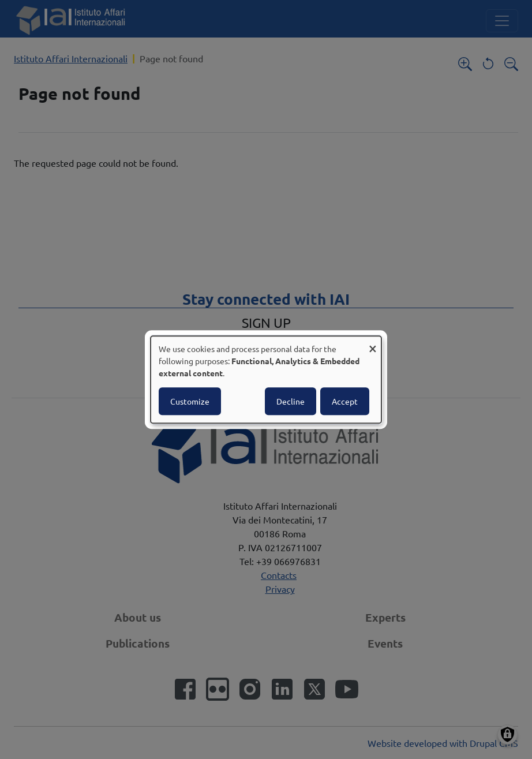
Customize (190, 401)
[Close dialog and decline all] (373, 343)
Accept (345, 401)
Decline (291, 401)
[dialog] (266, 380)
